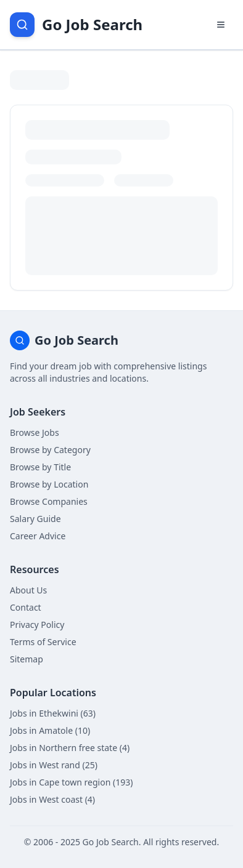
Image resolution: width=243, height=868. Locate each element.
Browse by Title (40, 467)
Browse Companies (49, 501)
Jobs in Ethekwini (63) (53, 713)
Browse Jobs (35, 432)
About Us (28, 590)
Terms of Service (43, 642)
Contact (26, 607)
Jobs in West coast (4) (52, 799)
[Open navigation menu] (221, 25)
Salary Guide (35, 519)
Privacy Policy (37, 625)
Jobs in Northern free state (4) (70, 748)
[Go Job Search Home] (76, 25)
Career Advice (38, 536)
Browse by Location (49, 484)
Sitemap (27, 659)
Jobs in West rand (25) (54, 765)
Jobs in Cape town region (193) (71, 782)
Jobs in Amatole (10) (50, 730)
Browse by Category (50, 450)
